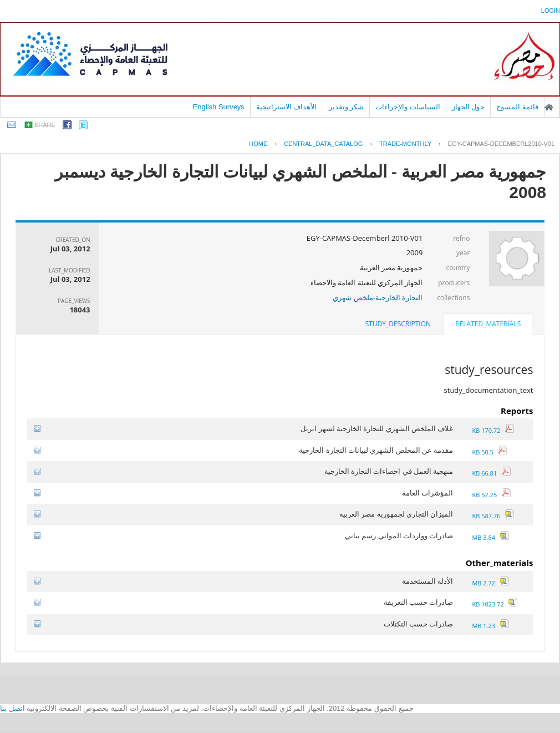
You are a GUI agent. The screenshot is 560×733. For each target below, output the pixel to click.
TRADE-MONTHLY (405, 144)
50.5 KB (489, 452)
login (551, 11)
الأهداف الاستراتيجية (287, 107)
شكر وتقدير (347, 107)
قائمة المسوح (517, 107)
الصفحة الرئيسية (549, 107)
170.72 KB (493, 430)
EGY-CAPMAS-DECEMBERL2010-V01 (501, 144)
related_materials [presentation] (488, 324)
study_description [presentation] (398, 324)
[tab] (488, 325)
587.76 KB (493, 516)
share (45, 125)
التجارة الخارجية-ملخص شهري (378, 297)
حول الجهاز (469, 107)
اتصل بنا (12, 708)
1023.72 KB (495, 604)
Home (258, 144)
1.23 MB (490, 626)
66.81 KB (491, 473)
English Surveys (219, 107)
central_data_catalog (323, 144)
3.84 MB (490, 537)
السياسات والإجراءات (408, 107)
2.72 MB (490, 583)
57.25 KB (491, 495)
